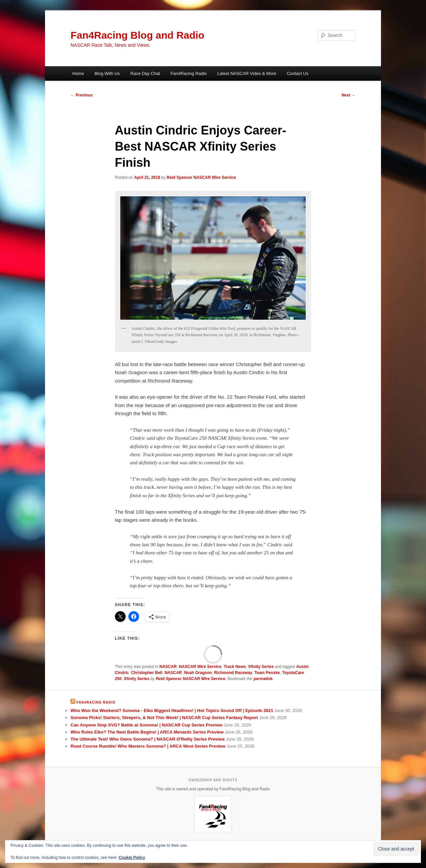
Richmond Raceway (233, 673)
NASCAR (168, 667)
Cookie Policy (132, 858)
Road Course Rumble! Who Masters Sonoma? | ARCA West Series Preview (148, 746)
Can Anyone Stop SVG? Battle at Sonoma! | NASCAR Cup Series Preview (146, 725)
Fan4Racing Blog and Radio (137, 35)
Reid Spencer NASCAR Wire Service (201, 177)
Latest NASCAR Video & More (247, 73)
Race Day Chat (145, 73)
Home (78, 73)
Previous (82, 95)
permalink (263, 679)
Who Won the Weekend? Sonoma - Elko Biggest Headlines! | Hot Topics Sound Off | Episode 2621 (172, 711)
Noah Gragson (198, 673)
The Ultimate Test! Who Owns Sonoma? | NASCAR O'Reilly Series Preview (148, 739)
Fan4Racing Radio (189, 73)
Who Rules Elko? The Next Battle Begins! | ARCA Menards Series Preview (147, 732)
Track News (235, 667)
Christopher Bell (147, 673)
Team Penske (267, 673)
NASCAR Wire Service (200, 667)
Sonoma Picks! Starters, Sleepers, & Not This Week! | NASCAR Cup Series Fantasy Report (164, 718)
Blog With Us (107, 73)
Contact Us (298, 73)
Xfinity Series (261, 667)
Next (349, 95)
